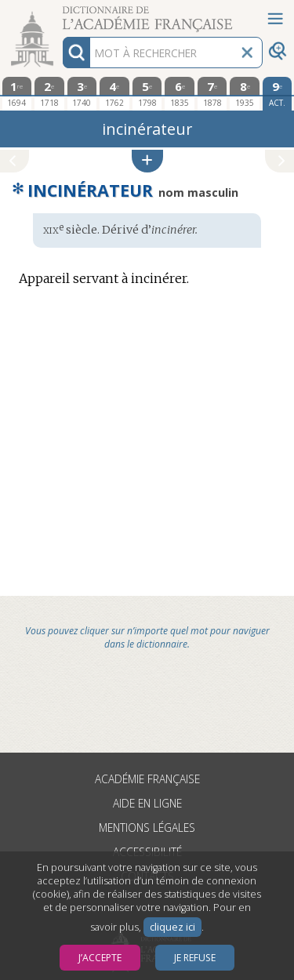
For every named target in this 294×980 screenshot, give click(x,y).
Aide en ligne (147, 803)
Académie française (147, 779)
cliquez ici (172, 927)
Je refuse (195, 958)
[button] (147, 161)
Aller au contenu (61, 14)
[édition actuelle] (278, 94)
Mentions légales (147, 828)
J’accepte (100, 958)
